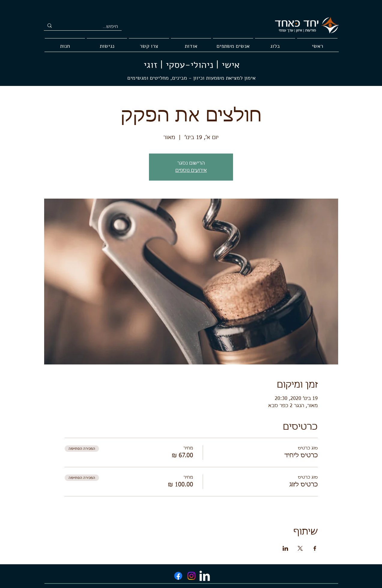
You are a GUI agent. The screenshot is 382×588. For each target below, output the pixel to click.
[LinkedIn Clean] (205, 576)
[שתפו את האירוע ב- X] (300, 548)
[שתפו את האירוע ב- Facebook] (315, 548)
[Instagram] (191, 576)
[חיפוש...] (93, 26)
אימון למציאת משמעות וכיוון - (221, 78)
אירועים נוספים (191, 171)
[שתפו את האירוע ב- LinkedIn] (285, 548)
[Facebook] (178, 576)
